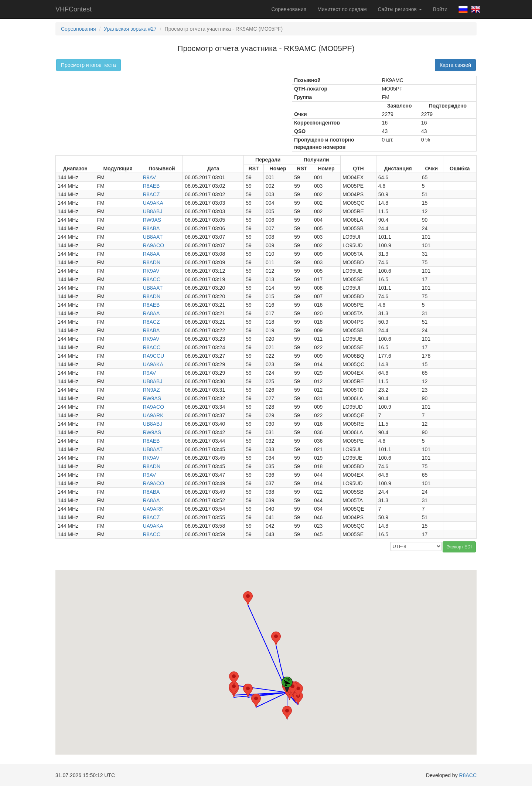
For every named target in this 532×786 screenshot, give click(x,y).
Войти (440, 9)
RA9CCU (154, 356)
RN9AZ (151, 390)
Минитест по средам (342, 9)
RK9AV (151, 271)
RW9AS (152, 220)
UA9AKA (153, 203)
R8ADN (152, 262)
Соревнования (289, 9)
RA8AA (151, 254)
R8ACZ (151, 194)
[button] (287, 713)
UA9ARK (153, 415)
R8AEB (151, 186)
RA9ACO (154, 245)
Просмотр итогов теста (88, 65)
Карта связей (455, 65)
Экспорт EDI (459, 547)
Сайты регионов (400, 9)
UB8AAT (153, 237)
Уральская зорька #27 (130, 29)
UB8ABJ (153, 211)
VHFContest (74, 9)
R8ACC (152, 279)
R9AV (150, 177)
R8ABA (151, 228)
